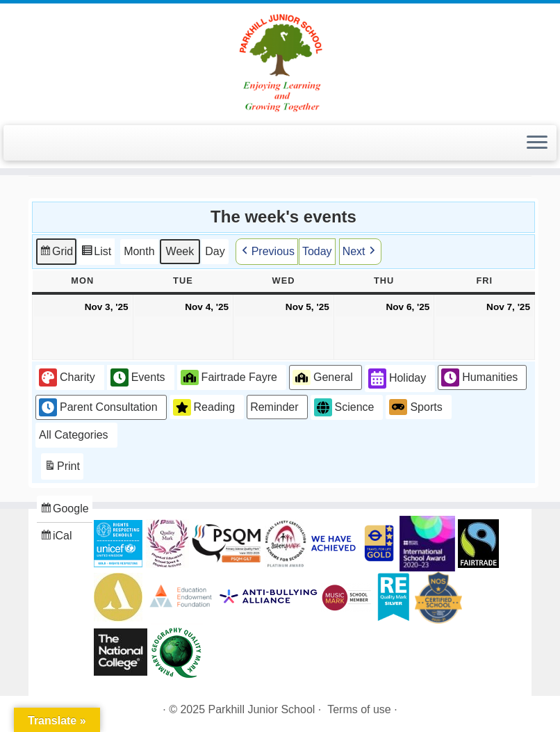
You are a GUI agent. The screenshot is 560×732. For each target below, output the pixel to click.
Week (180, 251)
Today (317, 251)
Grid (56, 253)
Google (64, 511)
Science (344, 407)
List (96, 253)
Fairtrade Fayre (229, 377)
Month (139, 251)
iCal (58, 537)
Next (360, 251)
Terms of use (359, 709)
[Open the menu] (537, 143)
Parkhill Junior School (262, 709)
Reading (204, 407)
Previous (267, 251)
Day (215, 251)
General (323, 377)
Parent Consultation (98, 407)
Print (62, 468)
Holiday (397, 379)
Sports (415, 407)
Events (138, 377)
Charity (67, 377)
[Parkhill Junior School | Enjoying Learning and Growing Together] (280, 63)
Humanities (479, 377)
